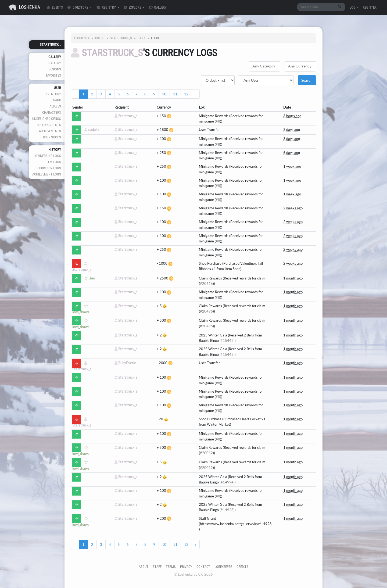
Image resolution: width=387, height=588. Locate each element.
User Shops (52, 137)
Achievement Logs (47, 174)
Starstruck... (50, 44)
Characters (52, 112)
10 (164, 94)
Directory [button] (78, 7)
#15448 (227, 354)
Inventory (53, 94)
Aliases (55, 106)
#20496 (206, 311)
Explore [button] (133, 7)
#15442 (227, 340)
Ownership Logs (48, 156)
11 (175, 94)
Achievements (50, 131)
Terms (171, 567)
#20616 (206, 284)
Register (370, 7)
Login (354, 7)
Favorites (53, 75)
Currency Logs (49, 168)
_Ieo (89, 278)
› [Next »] (196, 94)
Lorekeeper (223, 567)
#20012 (206, 453)
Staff (157, 567)
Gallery (158, 7)
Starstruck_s (121, 38)
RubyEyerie (125, 363)
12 (186, 94)
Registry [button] (106, 7)
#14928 (227, 510)
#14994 (227, 482)
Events (55, 7)
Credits (242, 567)
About (144, 567)
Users (100, 38)
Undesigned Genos (47, 119)
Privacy (186, 567)
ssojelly (92, 130)
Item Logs (53, 162)
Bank (57, 100)
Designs (55, 69)
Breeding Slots (49, 125)
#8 (218, 121)
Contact (203, 567)
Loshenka (24, 8)
